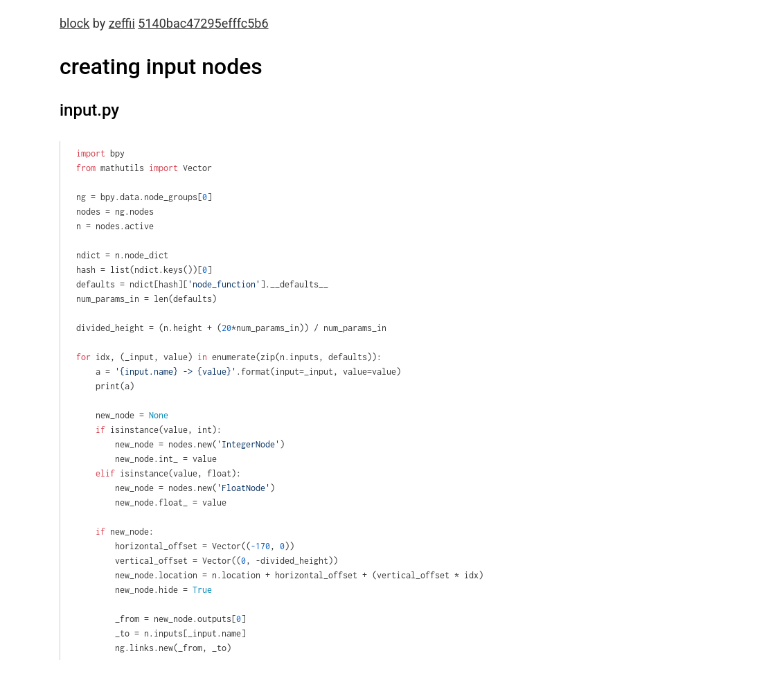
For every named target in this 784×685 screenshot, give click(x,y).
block (74, 23)
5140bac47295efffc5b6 (203, 23)
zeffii (122, 23)
